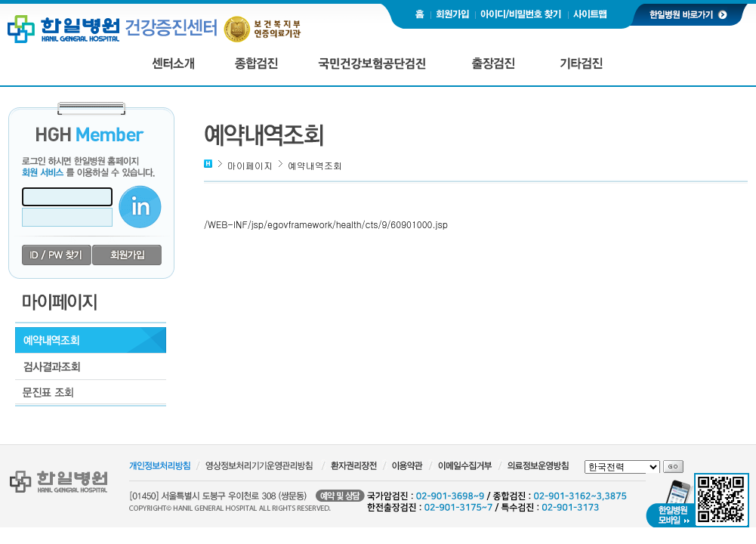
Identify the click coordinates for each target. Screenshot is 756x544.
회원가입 (127, 255)
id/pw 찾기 (57, 255)
